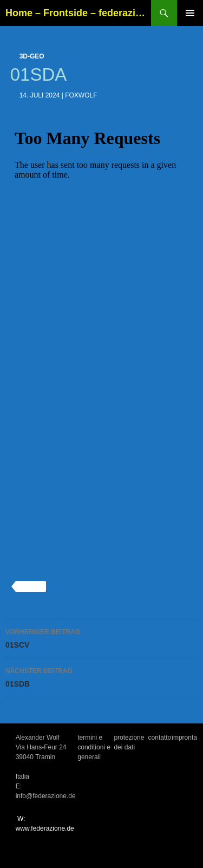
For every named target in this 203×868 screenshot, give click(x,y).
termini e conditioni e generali (94, 747)
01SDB (101, 676)
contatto (160, 738)
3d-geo (32, 56)
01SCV (101, 637)
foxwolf (81, 95)
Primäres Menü (190, 13)
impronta (184, 738)
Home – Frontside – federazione (78, 13)
